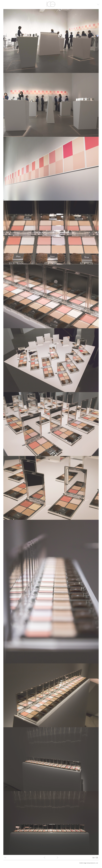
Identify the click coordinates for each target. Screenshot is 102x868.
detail (5, 857)
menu (98, 5)
